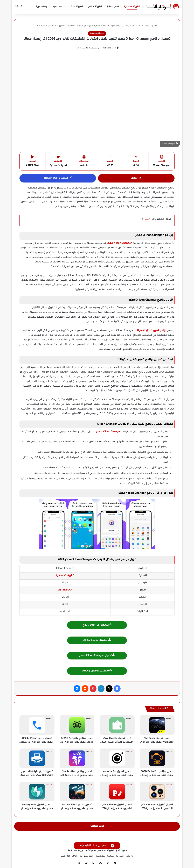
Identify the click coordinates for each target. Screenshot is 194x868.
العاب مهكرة (113, 7)
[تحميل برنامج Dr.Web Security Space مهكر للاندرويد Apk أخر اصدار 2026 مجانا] (77, 725)
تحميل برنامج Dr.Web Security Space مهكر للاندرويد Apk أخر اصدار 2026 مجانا (77, 742)
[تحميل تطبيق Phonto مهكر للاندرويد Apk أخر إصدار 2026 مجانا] (117, 792)
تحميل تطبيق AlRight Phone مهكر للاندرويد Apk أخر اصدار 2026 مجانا (37, 742)
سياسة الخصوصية (105, 856)
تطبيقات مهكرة (132, 7)
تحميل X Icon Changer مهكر (97, 655)
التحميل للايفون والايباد (97, 671)
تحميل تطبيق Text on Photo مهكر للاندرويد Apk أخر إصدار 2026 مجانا (77, 809)
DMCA (75, 856)
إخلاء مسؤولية (86, 856)
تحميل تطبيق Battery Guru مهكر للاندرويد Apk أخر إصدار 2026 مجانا (37, 809)
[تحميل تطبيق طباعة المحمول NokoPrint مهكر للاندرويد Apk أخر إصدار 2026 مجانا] (37, 758)
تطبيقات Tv (77, 7)
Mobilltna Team (109, 48)
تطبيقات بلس (95, 7)
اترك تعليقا (97, 826)
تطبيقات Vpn (60, 7)
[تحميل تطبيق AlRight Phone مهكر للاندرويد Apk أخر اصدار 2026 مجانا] (37, 725)
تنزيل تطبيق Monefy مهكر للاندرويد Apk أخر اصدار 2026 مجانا (117, 742)
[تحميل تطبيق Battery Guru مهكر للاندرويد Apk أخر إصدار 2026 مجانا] (37, 792)
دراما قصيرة (42, 7)
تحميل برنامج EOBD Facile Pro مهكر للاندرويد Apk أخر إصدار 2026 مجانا (157, 776)
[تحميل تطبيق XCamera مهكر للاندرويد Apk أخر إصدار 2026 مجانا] (157, 792)
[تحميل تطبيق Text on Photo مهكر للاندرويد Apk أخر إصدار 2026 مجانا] (77, 792)
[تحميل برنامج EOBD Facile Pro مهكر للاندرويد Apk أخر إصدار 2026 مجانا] (157, 758)
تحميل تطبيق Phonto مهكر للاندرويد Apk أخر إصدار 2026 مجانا (117, 809)
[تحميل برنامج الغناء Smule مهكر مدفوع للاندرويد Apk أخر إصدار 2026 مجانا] (77, 758)
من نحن (130, 856)
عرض (146, 220)
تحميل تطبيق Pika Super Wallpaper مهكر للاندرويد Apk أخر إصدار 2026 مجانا (157, 742)
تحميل (136, 178)
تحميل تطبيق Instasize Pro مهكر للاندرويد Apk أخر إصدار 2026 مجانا (117, 776)
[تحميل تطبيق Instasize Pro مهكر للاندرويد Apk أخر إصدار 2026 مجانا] (117, 758)
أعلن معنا (65, 856)
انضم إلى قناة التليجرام (97, 846)
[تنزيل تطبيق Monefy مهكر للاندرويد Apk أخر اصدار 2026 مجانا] (117, 725)
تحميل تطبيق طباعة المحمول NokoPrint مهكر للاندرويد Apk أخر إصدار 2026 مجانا (37, 776)
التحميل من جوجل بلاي (97, 625)
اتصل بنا (120, 856)
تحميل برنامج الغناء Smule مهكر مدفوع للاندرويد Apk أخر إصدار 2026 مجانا (77, 776)
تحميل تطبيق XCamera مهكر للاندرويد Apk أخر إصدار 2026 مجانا (157, 809)
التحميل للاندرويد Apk (97, 640)
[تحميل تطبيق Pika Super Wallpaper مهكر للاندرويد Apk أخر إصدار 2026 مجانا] (157, 725)
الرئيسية (151, 26)
